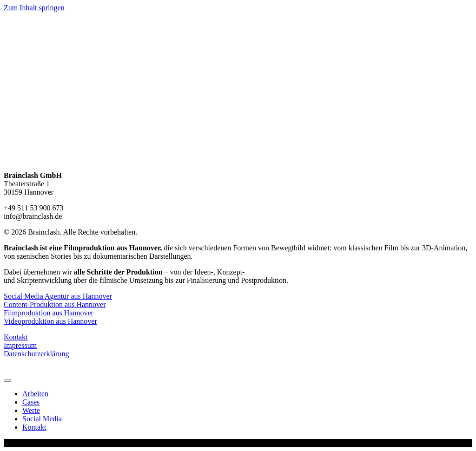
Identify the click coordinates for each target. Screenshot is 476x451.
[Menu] (7, 380)
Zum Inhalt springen (34, 8)
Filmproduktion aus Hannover (49, 313)
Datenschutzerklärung (36, 354)
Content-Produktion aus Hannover (55, 304)
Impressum (20, 345)
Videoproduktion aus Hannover (50, 321)
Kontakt (16, 337)
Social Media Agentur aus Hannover (58, 296)
